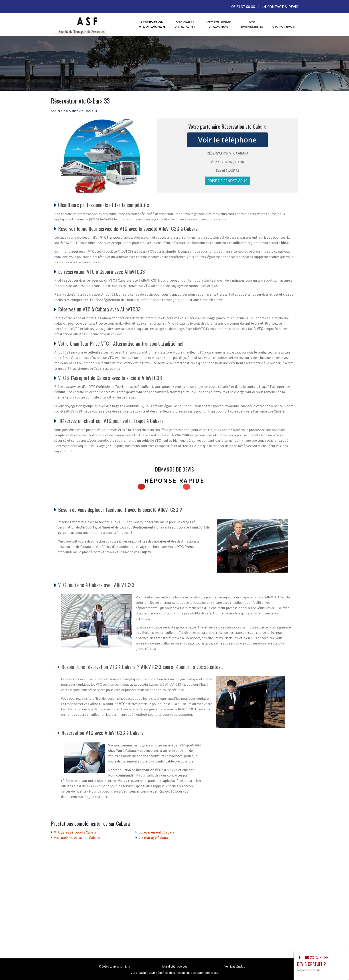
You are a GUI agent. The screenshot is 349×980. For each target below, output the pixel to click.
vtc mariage (283, 26)
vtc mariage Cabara (153, 837)
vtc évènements (252, 24)
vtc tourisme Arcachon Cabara (77, 837)
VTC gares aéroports (185, 24)
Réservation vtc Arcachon (152, 24)
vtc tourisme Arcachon (219, 24)
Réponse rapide (175, 480)
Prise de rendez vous (227, 181)
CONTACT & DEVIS (283, 7)
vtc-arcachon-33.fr (119, 966)
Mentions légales (234, 966)
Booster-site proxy (206, 972)
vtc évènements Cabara (156, 832)
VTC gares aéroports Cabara (75, 832)
